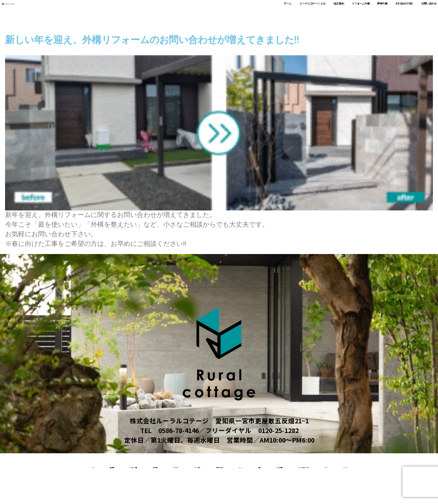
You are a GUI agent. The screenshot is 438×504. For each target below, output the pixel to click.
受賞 (411, 465)
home (30, 465)
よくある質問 (136, 491)
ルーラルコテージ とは (176, 12)
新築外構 (319, 12)
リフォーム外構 (275, 12)
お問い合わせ (414, 12)
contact (307, 491)
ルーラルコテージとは (205, 491)
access (266, 491)
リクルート (218, 465)
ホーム (124, 12)
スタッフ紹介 (270, 465)
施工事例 (231, 12)
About (378, 465)
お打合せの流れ (363, 12)
